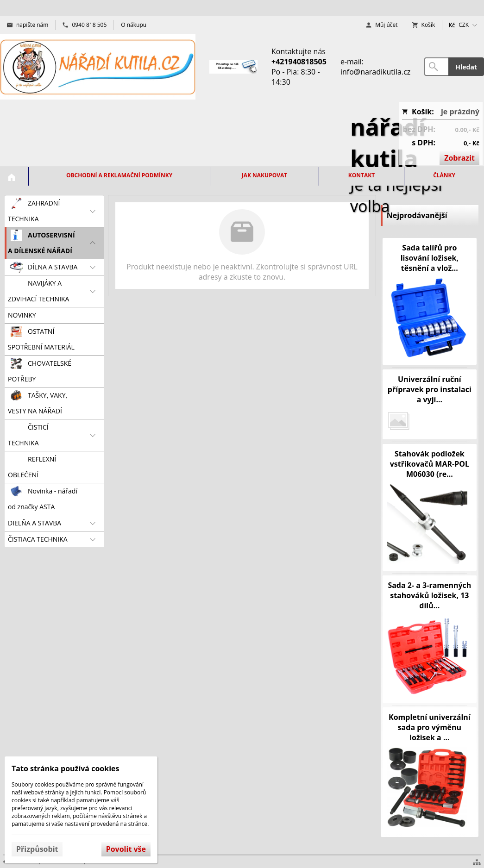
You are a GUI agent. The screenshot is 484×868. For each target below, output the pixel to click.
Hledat (466, 67)
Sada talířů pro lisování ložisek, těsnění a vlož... (430, 258)
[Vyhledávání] (436, 67)
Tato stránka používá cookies (65, 768)
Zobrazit (459, 158)
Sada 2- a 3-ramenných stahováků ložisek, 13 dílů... (429, 595)
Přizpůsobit (37, 849)
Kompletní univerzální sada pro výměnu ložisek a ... (430, 727)
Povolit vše (126, 849)
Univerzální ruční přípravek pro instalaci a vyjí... (430, 389)
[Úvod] (98, 67)
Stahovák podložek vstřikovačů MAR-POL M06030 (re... (430, 464)
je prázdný (460, 112)
